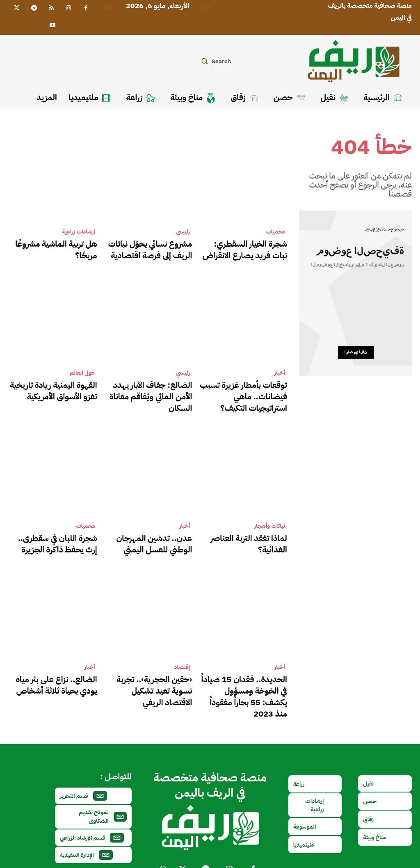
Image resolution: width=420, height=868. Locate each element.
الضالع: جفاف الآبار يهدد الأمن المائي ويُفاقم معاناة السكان (153, 384)
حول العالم (82, 369)
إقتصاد (182, 651)
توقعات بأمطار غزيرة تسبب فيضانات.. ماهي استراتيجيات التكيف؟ (250, 388)
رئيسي (183, 232)
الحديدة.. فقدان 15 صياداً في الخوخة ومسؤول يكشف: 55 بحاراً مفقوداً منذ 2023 (243, 671)
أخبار (280, 369)
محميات (276, 232)
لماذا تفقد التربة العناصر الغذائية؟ (244, 525)
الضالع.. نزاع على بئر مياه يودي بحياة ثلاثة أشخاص (57, 666)
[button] (215, 61)
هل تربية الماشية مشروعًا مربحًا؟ (55, 243)
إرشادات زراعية (79, 232)
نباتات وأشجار (270, 515)
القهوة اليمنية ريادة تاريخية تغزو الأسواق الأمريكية (56, 384)
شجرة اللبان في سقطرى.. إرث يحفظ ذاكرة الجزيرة (60, 530)
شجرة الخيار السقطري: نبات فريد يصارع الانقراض (244, 247)
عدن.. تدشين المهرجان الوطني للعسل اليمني (152, 530)
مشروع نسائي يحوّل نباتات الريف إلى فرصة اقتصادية (150, 247)
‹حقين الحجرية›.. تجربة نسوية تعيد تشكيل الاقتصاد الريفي (153, 666)
